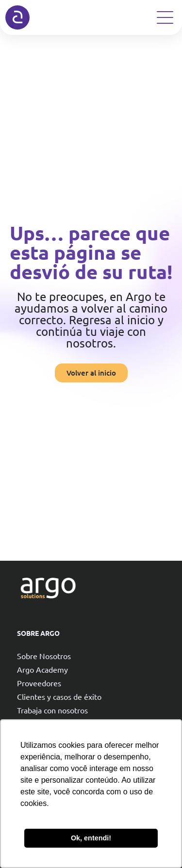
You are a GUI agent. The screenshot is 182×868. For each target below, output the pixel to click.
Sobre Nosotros (44, 656)
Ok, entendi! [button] (91, 838)
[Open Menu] (165, 17)
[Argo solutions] (17, 17)
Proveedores (39, 683)
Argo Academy (42, 669)
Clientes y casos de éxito (59, 696)
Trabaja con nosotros (52, 710)
